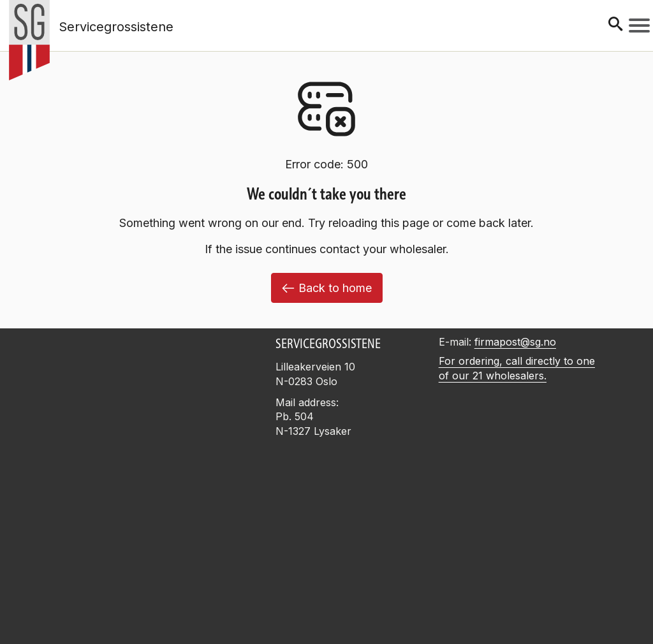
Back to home (327, 288)
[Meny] (639, 26)
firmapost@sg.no (515, 342)
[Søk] (615, 25)
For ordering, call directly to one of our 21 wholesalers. (517, 368)
